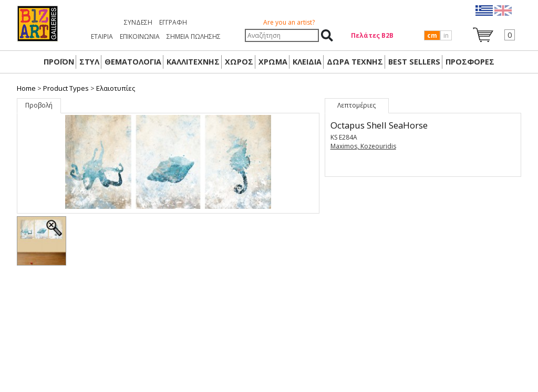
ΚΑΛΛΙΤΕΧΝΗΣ (193, 62)
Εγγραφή (173, 22)
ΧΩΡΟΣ (239, 62)
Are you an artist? (289, 22)
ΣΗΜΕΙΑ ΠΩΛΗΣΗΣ (194, 36)
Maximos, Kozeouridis (363, 146)
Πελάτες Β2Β (372, 35)
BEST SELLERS (414, 62)
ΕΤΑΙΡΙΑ (102, 36)
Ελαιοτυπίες (116, 88)
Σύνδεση (138, 22)
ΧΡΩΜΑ (273, 62)
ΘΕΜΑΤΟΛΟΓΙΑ (133, 62)
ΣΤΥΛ (89, 62)
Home (26, 88)
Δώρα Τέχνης (355, 62)
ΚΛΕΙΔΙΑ (307, 62)
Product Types (66, 88)
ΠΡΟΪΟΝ (59, 62)
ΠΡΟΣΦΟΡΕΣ (470, 62)
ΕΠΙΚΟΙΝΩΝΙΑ (140, 36)
